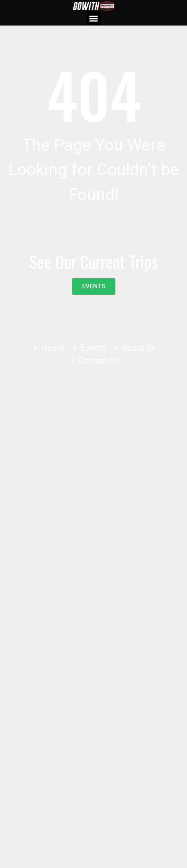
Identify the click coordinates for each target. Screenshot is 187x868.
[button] (94, 18)
